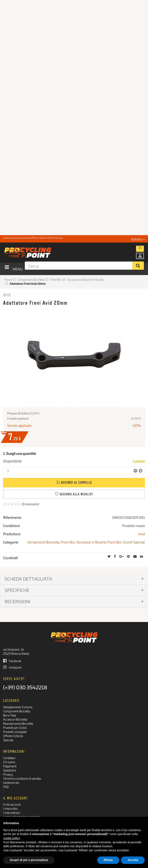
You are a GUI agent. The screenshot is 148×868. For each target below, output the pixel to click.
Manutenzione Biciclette (18, 723)
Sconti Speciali (134, 542)
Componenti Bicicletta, (44, 542)
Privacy (8, 774)
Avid (7, 295)
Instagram (12, 667)
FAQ (6, 787)
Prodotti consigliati (15, 732)
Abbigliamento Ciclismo (18, 707)
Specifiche (17, 590)
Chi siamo (9, 762)
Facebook (12, 661)
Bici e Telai (10, 715)
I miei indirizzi (12, 813)
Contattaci (9, 758)
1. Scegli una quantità (20, 453)
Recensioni (17, 601)
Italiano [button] (138, 239)
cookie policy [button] (11, 838)
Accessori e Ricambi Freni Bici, (100, 542)
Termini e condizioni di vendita (22, 778)
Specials (8, 740)
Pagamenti (10, 766)
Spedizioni (10, 770)
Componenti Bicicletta (17, 711)
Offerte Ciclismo (13, 736)
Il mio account (12, 804)
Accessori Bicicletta (15, 719)
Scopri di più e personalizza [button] (29, 860)
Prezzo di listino (18, 413)
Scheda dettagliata (28, 579)
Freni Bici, (69, 542)
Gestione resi (11, 782)
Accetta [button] (133, 860)
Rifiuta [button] (108, 860)
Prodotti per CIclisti (15, 727)
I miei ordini (10, 808)
